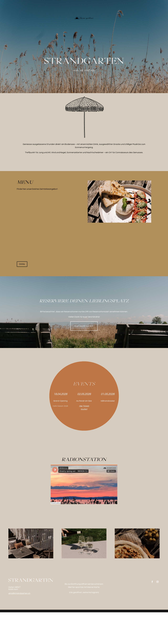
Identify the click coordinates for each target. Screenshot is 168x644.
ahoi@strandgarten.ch (19, 625)
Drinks (22, 296)
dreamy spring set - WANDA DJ (68, 539)
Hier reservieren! (84, 358)
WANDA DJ (54, 539)
